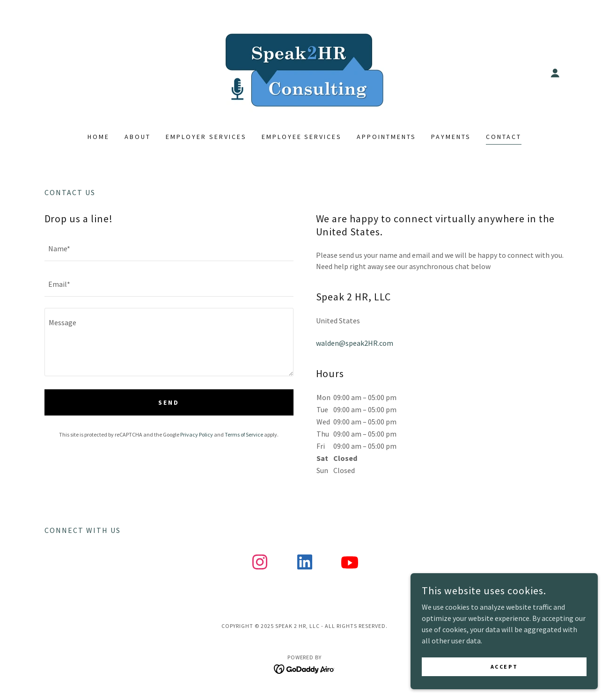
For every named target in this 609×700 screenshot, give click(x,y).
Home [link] (99, 137)
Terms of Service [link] (244, 434)
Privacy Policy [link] (197, 434)
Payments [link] (451, 137)
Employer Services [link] (206, 137)
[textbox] (169, 249)
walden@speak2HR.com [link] (355, 343)
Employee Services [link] (302, 137)
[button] (555, 73)
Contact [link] (504, 137)
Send (169, 402)
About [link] (138, 137)
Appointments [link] (386, 137)
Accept (504, 667)
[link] (304, 72)
